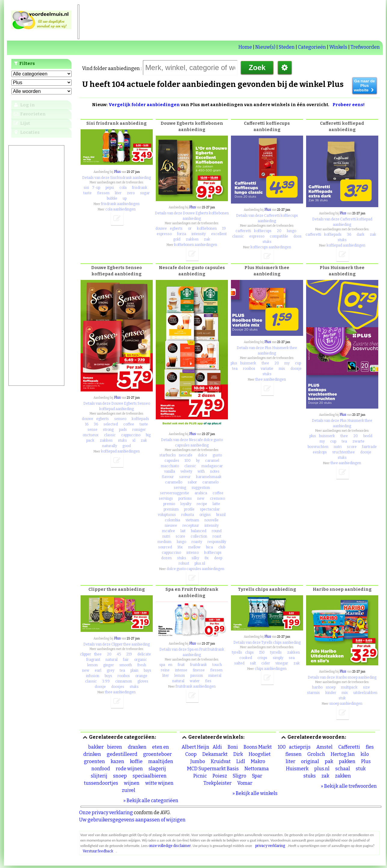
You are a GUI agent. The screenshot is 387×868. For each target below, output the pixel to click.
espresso (164, 234)
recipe (202, 504)
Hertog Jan (343, 754)
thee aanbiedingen (271, 379)
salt (253, 663)
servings (166, 498)
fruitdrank (198, 665)
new (201, 498)
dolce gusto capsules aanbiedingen (195, 569)
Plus (117, 172)
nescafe (186, 455)
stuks (267, 242)
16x (180, 547)
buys (108, 676)
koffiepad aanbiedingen (346, 245)
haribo (317, 687)
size (366, 687)
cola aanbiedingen (120, 209)
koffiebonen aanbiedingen (196, 245)
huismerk (248, 363)
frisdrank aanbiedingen (120, 204)
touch (217, 665)
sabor (192, 482)
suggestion (201, 488)
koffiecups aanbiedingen (271, 247)
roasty (197, 542)
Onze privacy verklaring (106, 813)
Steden (287, 47)
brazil (221, 515)
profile (189, 509)
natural (112, 660)
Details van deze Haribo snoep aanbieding (342, 677)
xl (134, 440)
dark (361, 235)
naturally (110, 446)
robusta (188, 515)
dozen (166, 558)
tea (235, 369)
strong (108, 430)
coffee (129, 424)
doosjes (118, 687)
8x (207, 558)
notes (215, 471)
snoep (331, 687)
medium (164, 542)
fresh (142, 665)
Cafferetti (349, 747)
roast (217, 536)
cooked (246, 658)
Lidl (241, 761)
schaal (343, 769)
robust (184, 563)
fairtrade (369, 447)
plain (134, 670)
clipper (86, 654)
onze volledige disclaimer (170, 846)
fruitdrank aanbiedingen (196, 686)
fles (208, 681)
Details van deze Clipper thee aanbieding (117, 644)
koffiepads (333, 235)
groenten (94, 761)
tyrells (237, 652)
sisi (86, 188)
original (310, 761)
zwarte (358, 441)
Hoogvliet (260, 754)
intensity (199, 234)
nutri (166, 536)
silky (195, 558)
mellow (194, 547)
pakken (347, 761)
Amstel (324, 747)
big (148, 435)
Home (245, 47)
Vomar (245, 783)
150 (262, 652)
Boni (233, 747)
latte (216, 504)
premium (171, 509)
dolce (203, 455)
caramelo (210, 482)
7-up (96, 188)
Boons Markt (258, 747)
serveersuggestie (175, 493)
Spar (257, 776)
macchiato (170, 466)
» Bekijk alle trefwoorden (349, 786)
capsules (172, 461)
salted (239, 663)
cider (266, 663)
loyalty (186, 504)
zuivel (129, 790)
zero (131, 193)
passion (197, 676)
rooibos (249, 369)
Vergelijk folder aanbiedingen (144, 105)
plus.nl (200, 563)
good (127, 446)
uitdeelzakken (365, 693)
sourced (165, 547)
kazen (117, 761)
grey (111, 670)
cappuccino (131, 435)
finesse (199, 670)
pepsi (110, 188)
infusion (93, 676)
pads (123, 430)
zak (207, 239)
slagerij (157, 769)
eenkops (320, 452)
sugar (145, 193)
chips (249, 652)
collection (199, 536)
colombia (172, 520)
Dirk (238, 754)
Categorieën (312, 47)
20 (279, 231)
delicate (144, 654)
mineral (215, 676)
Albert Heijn (195, 747)
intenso (193, 553)
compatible (279, 236)
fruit (181, 665)
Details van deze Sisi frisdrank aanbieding (117, 178)
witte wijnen (159, 783)
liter (118, 193)
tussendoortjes (101, 783)
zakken (192, 239)
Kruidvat (221, 761)
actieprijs (300, 747)
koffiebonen (207, 229)
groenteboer (157, 754)
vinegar (282, 663)
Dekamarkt (215, 754)
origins (205, 515)
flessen (103, 193)
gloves (143, 681)
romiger (139, 430)
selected (111, 424)
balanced (199, 531)
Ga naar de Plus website (365, 86)
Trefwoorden (365, 47)
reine (165, 670)
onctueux (91, 435)
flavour (168, 477)
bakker (96, 747)
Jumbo (198, 761)
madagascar (212, 466)
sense (92, 430)
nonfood (101, 769)
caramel (212, 461)
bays (147, 670)
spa (162, 665)
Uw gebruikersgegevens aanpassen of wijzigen (132, 820)
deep (218, 558)
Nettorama (257, 769)
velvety (186, 471)
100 (188, 461)
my (287, 363)
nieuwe (171, 526)
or (190, 229)
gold (177, 239)
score (180, 536)
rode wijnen (129, 769)
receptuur (191, 526)
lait (183, 531)
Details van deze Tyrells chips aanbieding (267, 643)
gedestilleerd (122, 754)
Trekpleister (218, 783)
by (198, 461)
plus (234, 363)
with (201, 471)
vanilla (170, 471)
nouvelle (212, 520)
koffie (136, 761)
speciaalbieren (150, 776)
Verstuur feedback (98, 851)
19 (224, 229)
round (217, 531)
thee (265, 363)
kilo (365, 754)
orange (141, 676)
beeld (368, 436)
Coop (191, 754)
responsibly (217, 542)
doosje (296, 369)
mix (282, 369)
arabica (201, 493)
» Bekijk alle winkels (255, 793)
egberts (176, 229)
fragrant (93, 660)
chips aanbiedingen (271, 669)
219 (129, 654)
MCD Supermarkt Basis (213, 769)
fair (126, 660)
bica (209, 547)
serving (180, 488)
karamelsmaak (209, 477)
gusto (217, 455)
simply (278, 658)
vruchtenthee (344, 452)
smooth (126, 665)
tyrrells (276, 652)
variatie (267, 369)
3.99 (106, 681)
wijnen (132, 783)
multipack (349, 687)
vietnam (192, 520)
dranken (137, 747)
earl (98, 670)
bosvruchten (318, 447)
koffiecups (263, 231)
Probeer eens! (349, 105)
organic (141, 660)
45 (119, 654)
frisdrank (140, 188)
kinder (331, 693)
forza (182, 234)
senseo (120, 419)
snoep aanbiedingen (346, 704)
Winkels (338, 47)
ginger (109, 665)
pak (329, 761)
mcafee (169, 531)
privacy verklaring (270, 846)
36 (349, 235)
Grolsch (316, 754)
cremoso (217, 498)
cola (123, 188)
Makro (258, 761)
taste (88, 193)
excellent (219, 234)
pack (90, 440)
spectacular (210, 509)
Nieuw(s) (265, 47)
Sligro (240, 776)
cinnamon (124, 681)
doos (298, 236)
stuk (342, 698)
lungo (292, 231)
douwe (161, 229)
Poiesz (220, 776)
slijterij (99, 776)
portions (185, 498)
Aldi (217, 747)
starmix (313, 693)
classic (238, 236)
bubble (112, 198)
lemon (92, 665)
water (195, 681)
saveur (185, 477)
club (222, 547)
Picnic (200, 776)
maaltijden (161, 761)
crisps (262, 658)
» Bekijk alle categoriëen (151, 801)
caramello (174, 482)
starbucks (168, 455)
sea (292, 658)
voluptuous (167, 515)
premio (169, 504)
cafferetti (243, 231)
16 (87, 424)
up (125, 198)
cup (298, 363)
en (170, 665)
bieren (115, 747)
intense (181, 670)
